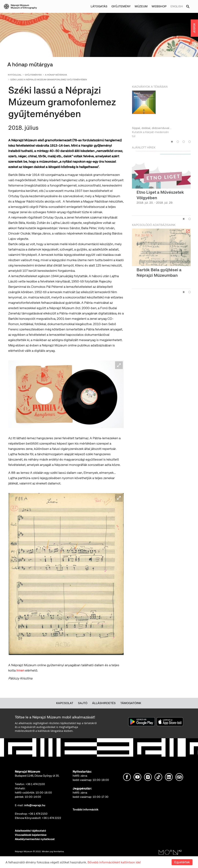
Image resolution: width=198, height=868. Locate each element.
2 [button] (178, 142)
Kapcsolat (65, 703)
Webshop (159, 6)
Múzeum (141, 6)
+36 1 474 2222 (51, 818)
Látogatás (99, 6)
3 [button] (184, 142)
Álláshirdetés (104, 703)
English (177, 6)
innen (20, 670)
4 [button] (190, 142)
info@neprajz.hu (35, 805)
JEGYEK (194, 28)
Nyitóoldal (15, 75)
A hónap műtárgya (56, 75)
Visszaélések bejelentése (31, 835)
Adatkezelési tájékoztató (30, 831)
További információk (86, 810)
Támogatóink (131, 703)
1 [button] (172, 142)
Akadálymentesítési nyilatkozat (35, 839)
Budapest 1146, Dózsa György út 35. (37, 776)
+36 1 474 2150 (38, 814)
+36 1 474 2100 (35, 784)
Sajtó (83, 703)
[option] (161, 114)
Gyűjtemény (121, 6)
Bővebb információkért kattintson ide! (114, 862)
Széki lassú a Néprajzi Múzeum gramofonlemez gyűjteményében (49, 80)
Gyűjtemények (33, 75)
